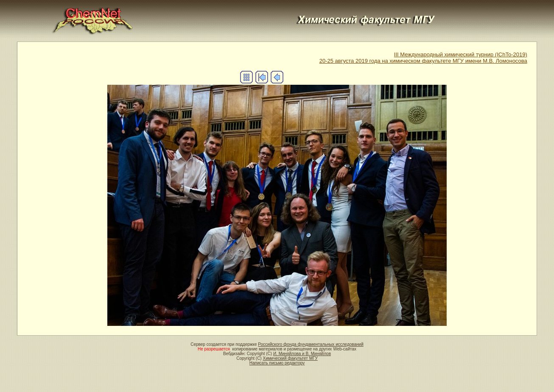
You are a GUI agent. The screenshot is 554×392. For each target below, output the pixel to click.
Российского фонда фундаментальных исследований (311, 344)
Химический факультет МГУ (290, 358)
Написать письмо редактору (277, 363)
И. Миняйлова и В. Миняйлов (302, 354)
